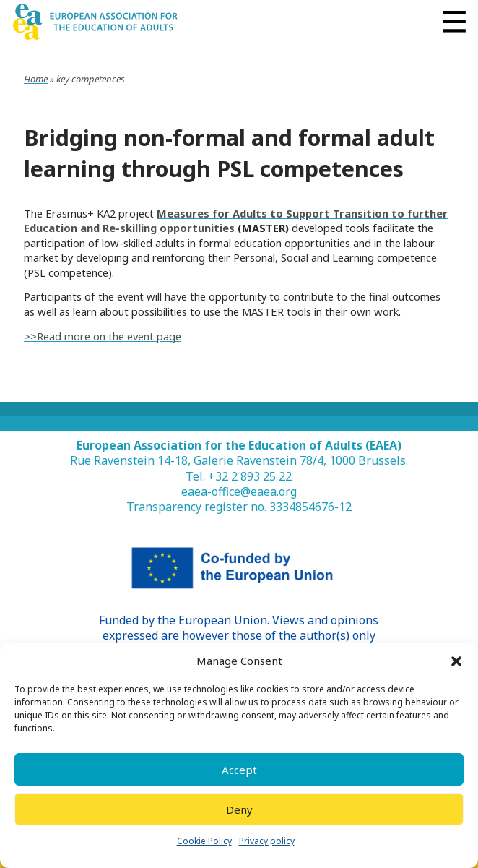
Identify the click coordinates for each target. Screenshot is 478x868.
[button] (456, 661)
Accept (239, 770)
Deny (239, 809)
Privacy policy (267, 841)
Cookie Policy (204, 841)
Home (36, 79)
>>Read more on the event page (103, 336)
